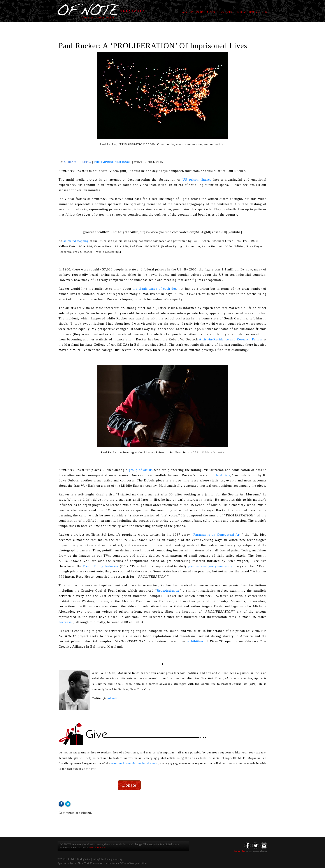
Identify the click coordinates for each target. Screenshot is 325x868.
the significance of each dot (154, 289)
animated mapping (76, 241)
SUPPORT (240, 12)
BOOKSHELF (258, 12)
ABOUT (187, 12)
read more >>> (98, 847)
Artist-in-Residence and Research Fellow (231, 339)
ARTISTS (213, 12)
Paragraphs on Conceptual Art (217, 535)
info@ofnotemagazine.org (107, 859)
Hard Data (222, 475)
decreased (66, 622)
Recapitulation (168, 591)
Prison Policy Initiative (101, 566)
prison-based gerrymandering (210, 566)
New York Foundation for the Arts (134, 763)
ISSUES (199, 12)
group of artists (140, 470)
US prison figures (197, 180)
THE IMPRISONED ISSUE (113, 162)
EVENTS (226, 12)
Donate (129, 785)
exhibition (195, 641)
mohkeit (111, 698)
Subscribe (239, 851)
